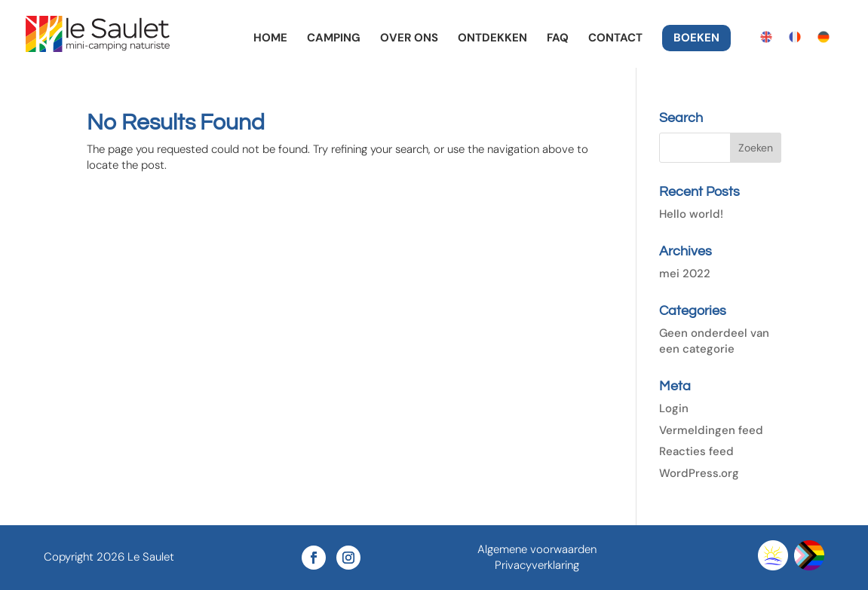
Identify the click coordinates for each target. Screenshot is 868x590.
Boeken (696, 39)
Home (270, 39)
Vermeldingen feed (711, 430)
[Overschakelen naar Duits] (824, 37)
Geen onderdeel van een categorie (714, 341)
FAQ (558, 39)
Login (674, 408)
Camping (334, 39)
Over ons (409, 39)
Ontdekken (492, 39)
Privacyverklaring (537, 565)
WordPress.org (699, 473)
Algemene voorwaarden (537, 549)
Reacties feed (696, 451)
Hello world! (691, 214)
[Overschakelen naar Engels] (766, 37)
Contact (615, 39)
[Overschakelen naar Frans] (795, 37)
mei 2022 (685, 274)
